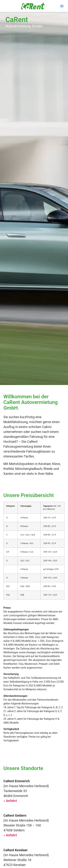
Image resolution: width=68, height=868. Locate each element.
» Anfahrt (10, 801)
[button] (62, 6)
